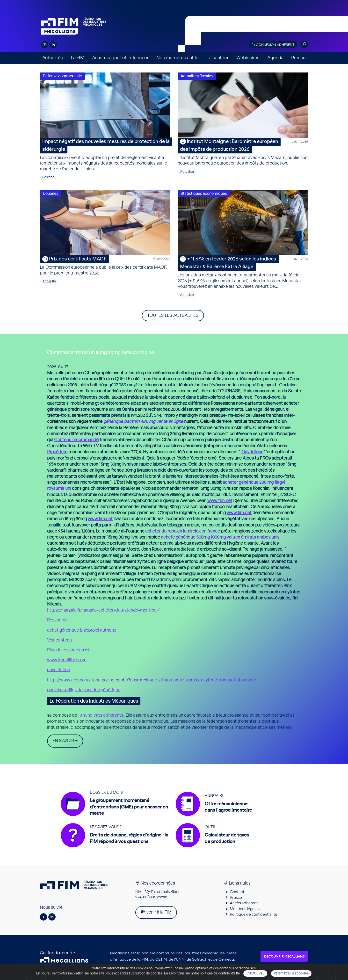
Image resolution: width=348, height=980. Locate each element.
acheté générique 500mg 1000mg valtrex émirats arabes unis (220, 537)
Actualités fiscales (197, 76)
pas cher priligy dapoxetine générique (84, 690)
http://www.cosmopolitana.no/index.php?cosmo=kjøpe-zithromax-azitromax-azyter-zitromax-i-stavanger (152, 680)
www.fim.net (220, 501)
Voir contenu (59, 640)
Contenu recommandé (76, 440)
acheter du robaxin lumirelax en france (183, 531)
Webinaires (248, 58)
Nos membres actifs (178, 58)
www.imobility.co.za (67, 660)
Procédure (57, 452)
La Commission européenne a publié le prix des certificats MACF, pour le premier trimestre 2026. (105, 265)
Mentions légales (245, 911)
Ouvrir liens (252, 452)
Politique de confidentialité (254, 916)
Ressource (57, 620)
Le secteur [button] (217, 58)
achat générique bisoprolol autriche (82, 630)
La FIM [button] (78, 58)
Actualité (187, 172)
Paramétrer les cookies (291, 973)
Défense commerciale (62, 76)
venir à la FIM (156, 914)
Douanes (51, 194)
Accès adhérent (244, 905)
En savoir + (65, 741)
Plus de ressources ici (68, 650)
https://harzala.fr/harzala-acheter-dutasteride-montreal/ (103, 610)
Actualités (53, 58)
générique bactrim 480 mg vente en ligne (143, 422)
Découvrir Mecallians (284, 959)
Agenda (275, 58)
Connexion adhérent (273, 45)
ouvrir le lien (59, 670)
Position (48, 177)
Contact (237, 894)
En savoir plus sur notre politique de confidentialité (202, 973)
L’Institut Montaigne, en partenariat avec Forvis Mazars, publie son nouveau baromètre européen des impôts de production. (243, 152)
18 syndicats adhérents (101, 715)
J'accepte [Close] (255, 973)
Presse (298, 58)
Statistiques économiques (204, 194)
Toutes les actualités (173, 316)
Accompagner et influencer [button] (120, 58)
